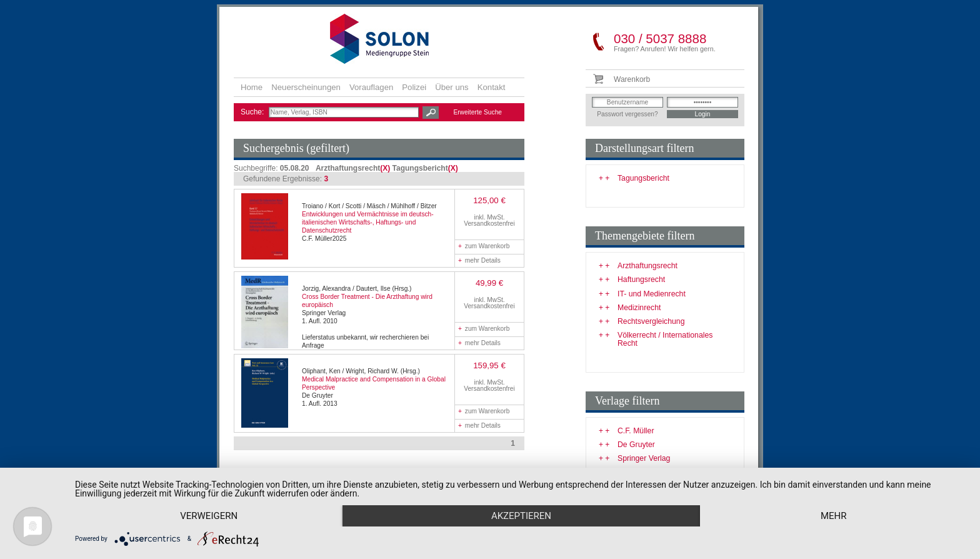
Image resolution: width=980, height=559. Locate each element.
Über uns (452, 87)
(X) (385, 168)
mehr (834, 516)
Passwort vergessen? (627, 114)
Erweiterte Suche (477, 112)
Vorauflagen (371, 87)
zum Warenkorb (484, 246)
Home (252, 87)
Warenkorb (632, 79)
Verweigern (209, 516)
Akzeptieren (521, 516)
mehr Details (479, 260)
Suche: (253, 112)
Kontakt (492, 87)
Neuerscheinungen (306, 87)
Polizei (414, 87)
